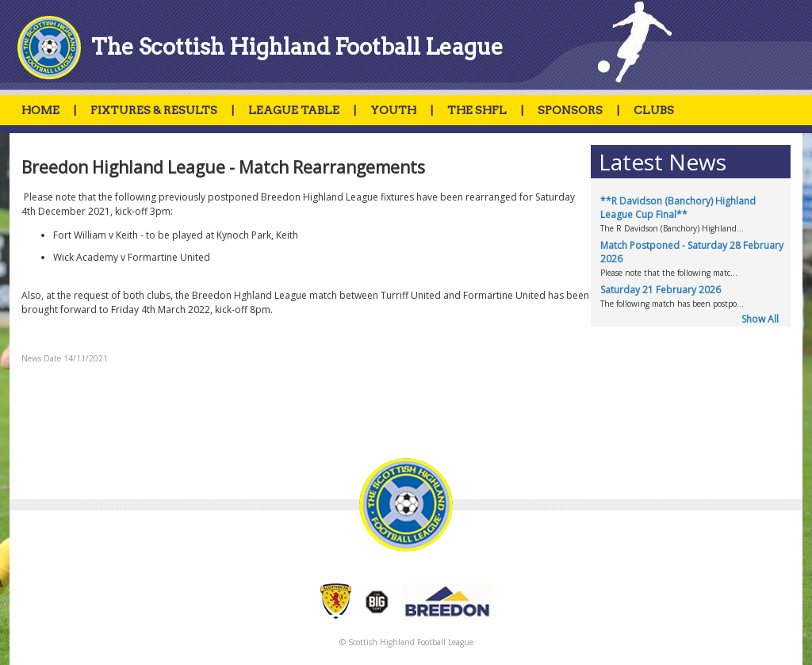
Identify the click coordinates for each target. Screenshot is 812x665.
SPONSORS (570, 110)
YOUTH (393, 110)
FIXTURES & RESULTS (154, 110)
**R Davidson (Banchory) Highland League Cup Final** (678, 208)
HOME (40, 110)
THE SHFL (477, 110)
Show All (760, 319)
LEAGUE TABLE (294, 110)
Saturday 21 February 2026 (661, 290)
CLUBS (654, 110)
